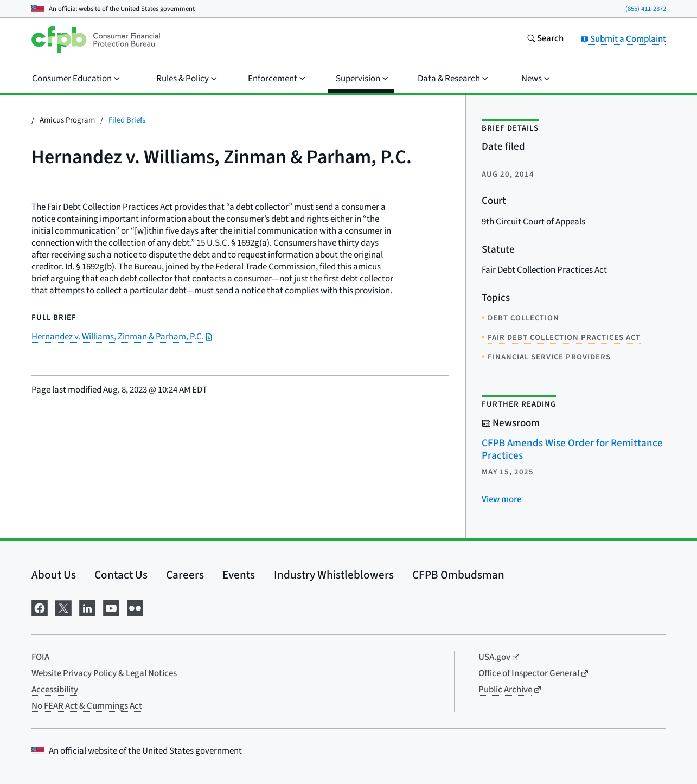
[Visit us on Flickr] (135, 608)
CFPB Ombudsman (458, 575)
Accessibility (55, 690)
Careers (185, 575)
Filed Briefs (127, 120)
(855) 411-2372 (646, 9)
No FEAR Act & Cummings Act (87, 706)
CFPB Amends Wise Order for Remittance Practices (572, 449)
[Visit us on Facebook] (40, 608)
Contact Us (121, 575)
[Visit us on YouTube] (111, 608)
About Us (54, 575)
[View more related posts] (501, 499)
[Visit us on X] (63, 608)
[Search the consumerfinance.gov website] (545, 40)
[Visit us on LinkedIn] (87, 608)
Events (239, 575)
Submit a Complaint (623, 39)
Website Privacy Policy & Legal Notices (104, 673)
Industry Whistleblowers (334, 575)
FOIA (40, 657)
